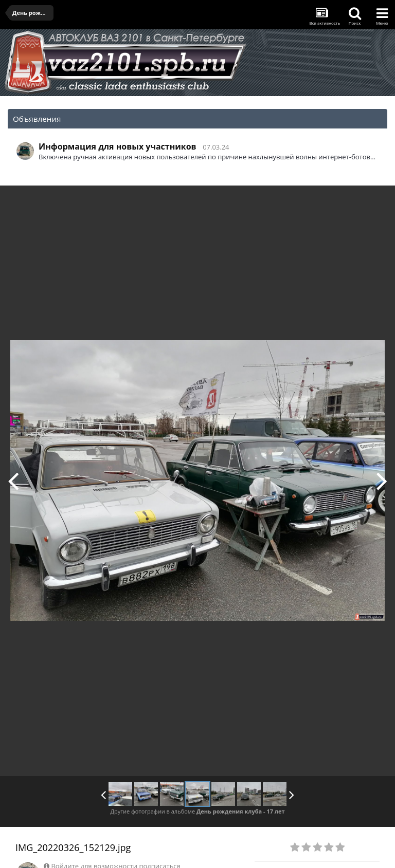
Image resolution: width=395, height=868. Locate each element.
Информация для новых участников (118, 146)
